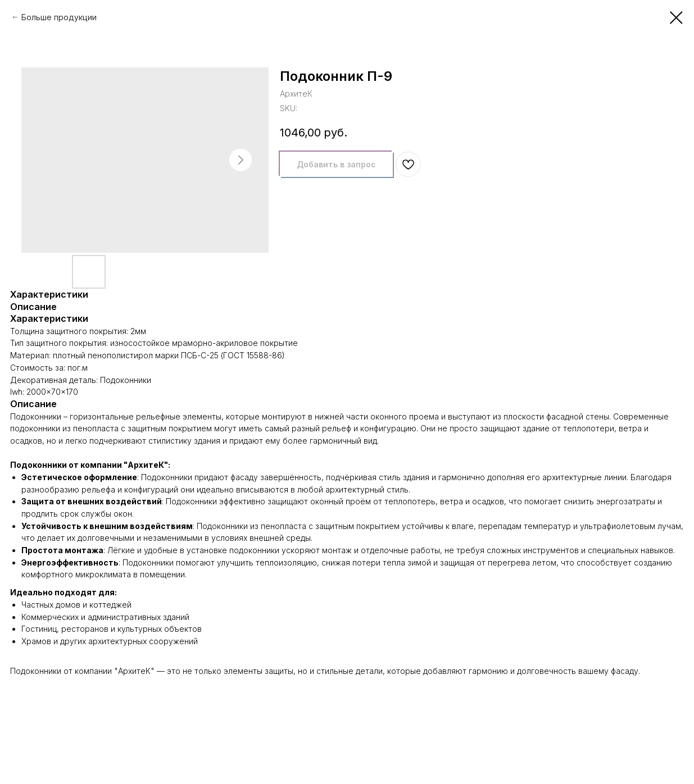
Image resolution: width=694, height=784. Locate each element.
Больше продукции (59, 17)
